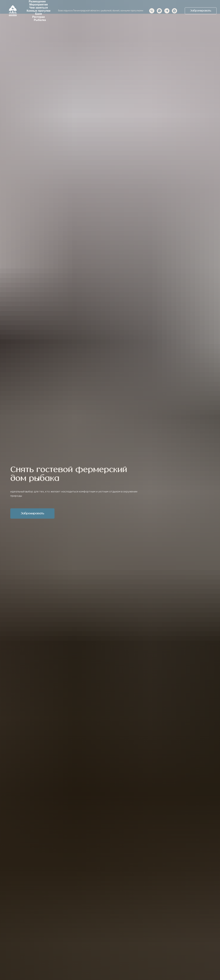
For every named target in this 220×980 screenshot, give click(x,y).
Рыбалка (40, 20)
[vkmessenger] (174, 11)
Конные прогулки (38, 11)
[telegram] (167, 11)
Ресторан (38, 17)
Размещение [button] (37, 1)
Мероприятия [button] (39, 5)
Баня (39, 14)
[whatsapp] (159, 11)
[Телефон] (152, 11)
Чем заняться (38, 8)
